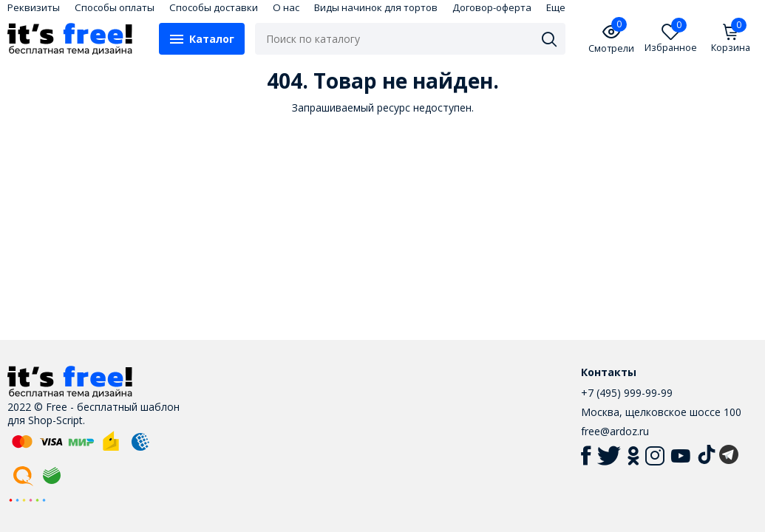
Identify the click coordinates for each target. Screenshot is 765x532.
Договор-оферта (492, 7)
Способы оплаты (115, 7)
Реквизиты (34, 7)
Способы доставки (214, 7)
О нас (286, 7)
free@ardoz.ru (615, 431)
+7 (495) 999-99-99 (627, 393)
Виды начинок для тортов (376, 7)
